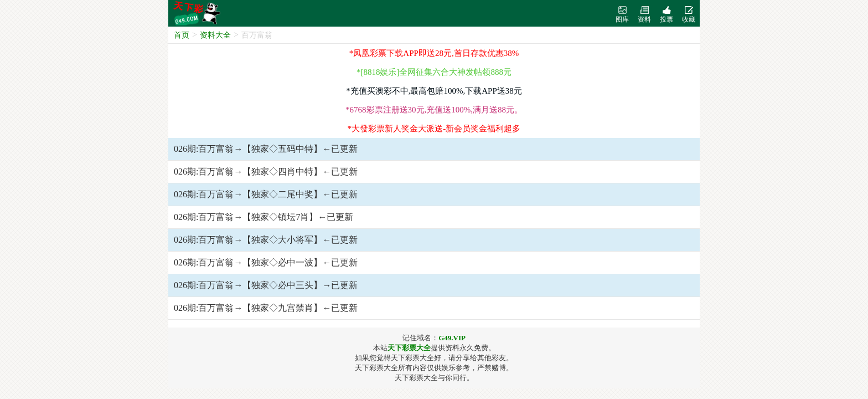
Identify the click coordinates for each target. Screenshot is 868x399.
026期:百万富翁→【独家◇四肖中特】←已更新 (266, 172)
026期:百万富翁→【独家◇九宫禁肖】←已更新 (266, 308)
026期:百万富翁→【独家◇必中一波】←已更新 (266, 262)
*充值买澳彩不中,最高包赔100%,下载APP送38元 (434, 91)
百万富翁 (257, 35)
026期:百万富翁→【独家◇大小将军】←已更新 (266, 240)
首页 (182, 35)
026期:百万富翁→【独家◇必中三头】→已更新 (266, 285)
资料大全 (215, 35)
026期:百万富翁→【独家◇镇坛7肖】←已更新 (263, 217)
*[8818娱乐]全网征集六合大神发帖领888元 (434, 72)
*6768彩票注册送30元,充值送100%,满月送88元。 (434, 110)
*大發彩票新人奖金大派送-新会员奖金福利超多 (434, 129)
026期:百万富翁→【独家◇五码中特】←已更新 (266, 149)
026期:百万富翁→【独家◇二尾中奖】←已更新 (266, 194)
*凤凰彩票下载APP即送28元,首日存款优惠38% (434, 53)
